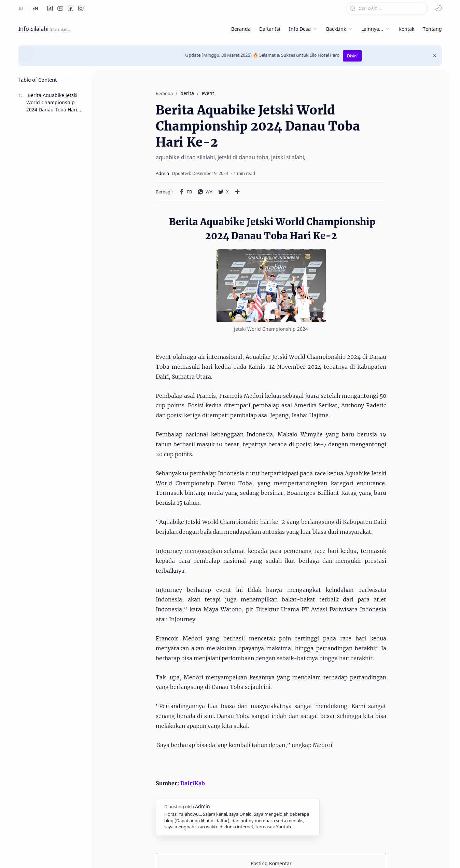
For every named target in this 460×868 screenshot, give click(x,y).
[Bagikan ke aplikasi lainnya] (220, 192)
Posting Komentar (271, 814)
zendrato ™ (98, 852)
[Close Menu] (435, 56)
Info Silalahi (33, 29)
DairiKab (175, 734)
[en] (35, 8)
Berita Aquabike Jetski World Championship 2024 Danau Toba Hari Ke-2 (52, 103)
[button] (50, 8)
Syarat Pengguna (228, 852)
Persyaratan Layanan (280, 852)
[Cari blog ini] (387, 8)
